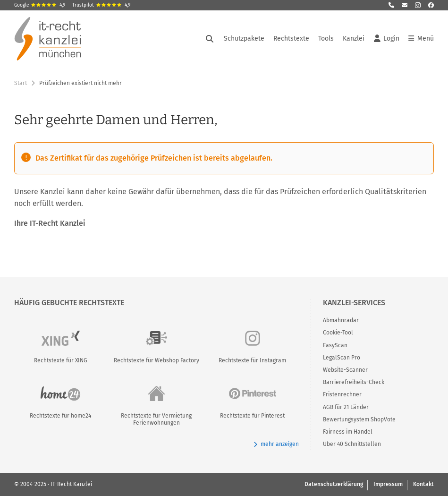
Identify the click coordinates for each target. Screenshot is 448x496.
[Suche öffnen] (210, 39)
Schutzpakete (244, 38)
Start (21, 83)
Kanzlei (354, 38)
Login (387, 39)
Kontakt (423, 484)
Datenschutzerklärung (334, 484)
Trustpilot (101, 5)
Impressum (388, 484)
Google (40, 5)
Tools (326, 38)
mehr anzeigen (276, 444)
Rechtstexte (291, 38)
